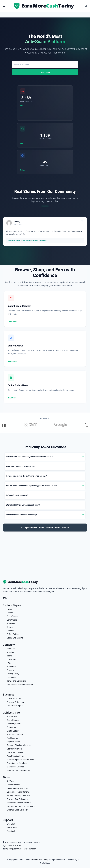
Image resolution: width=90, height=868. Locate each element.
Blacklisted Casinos (15, 767)
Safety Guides (13, 634)
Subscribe (11, 667)
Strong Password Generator (19, 792)
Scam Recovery (14, 720)
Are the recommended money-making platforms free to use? (32, 486)
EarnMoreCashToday (39, 860)
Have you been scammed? (45, 527)
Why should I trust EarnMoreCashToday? (23, 505)
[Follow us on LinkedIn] (6, 598)
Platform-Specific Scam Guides (21, 760)
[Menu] (4, 6)
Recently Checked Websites (19, 745)
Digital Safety (13, 731)
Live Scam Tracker (15, 752)
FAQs (9, 663)
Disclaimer (11, 677)
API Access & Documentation (20, 684)
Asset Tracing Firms (16, 756)
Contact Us (12, 659)
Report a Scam (13, 742)
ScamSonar (12, 717)
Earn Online (12, 620)
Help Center (12, 827)
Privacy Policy (13, 674)
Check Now (45, 72)
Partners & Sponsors (16, 702)
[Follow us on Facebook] (4, 598)
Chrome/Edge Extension (18, 810)
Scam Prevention (14, 749)
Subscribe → (13, 361)
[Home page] (44, 6)
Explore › (23, 170)
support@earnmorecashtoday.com (21, 849)
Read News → (13, 398)
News (9, 609)
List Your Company (15, 706)
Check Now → (13, 322)
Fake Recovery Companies (18, 770)
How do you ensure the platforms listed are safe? (27, 476)
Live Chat (11, 824)
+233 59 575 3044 (13, 846)
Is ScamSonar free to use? (17, 495)
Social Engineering (15, 638)
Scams (10, 613)
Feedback (11, 831)
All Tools (11, 781)
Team (9, 656)
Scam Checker (13, 785)
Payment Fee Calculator (17, 799)
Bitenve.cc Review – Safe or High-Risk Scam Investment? (28, 240)
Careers (10, 670)
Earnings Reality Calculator (19, 795)
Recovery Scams (14, 724)
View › (22, 106)
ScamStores (12, 616)
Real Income (12, 738)
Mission (10, 652)
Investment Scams (15, 734)
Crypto (10, 627)
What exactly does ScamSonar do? (21, 466)
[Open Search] (86, 6)
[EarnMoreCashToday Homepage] (22, 582)
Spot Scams (12, 727)
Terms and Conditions (17, 681)
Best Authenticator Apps (18, 788)
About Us (11, 649)
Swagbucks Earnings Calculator (21, 806)
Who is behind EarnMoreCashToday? (21, 515)
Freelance (11, 623)
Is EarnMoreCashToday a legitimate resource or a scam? (30, 457)
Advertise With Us (15, 698)
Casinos (10, 631)
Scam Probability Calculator (19, 803)
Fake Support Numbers (17, 763)
